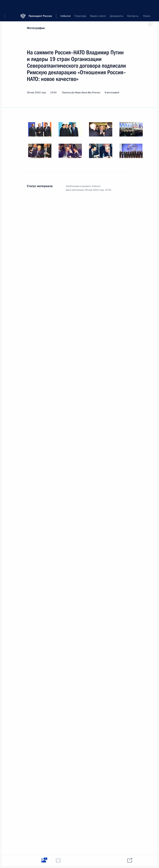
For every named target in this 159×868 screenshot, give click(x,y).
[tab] (29, 860)
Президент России (40, 5)
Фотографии (36, 28)
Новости (96, 186)
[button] (6, 5)
